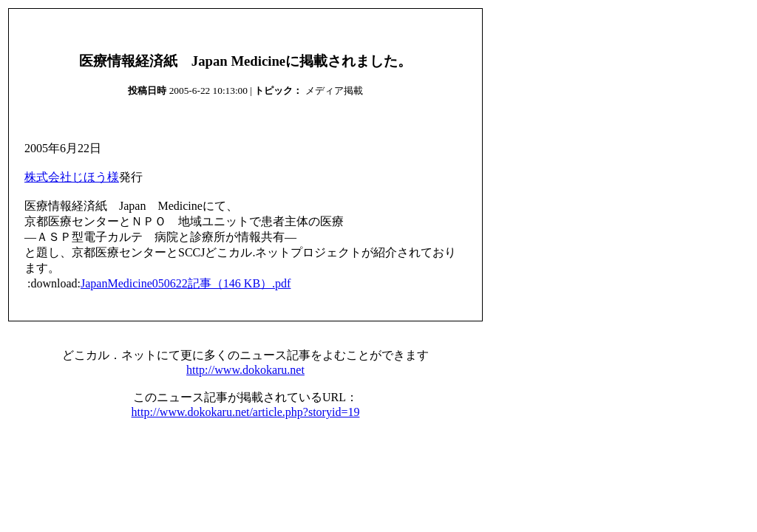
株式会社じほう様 (72, 177)
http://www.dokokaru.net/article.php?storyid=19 (246, 412)
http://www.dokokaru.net (245, 370)
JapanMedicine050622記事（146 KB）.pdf (186, 283)
